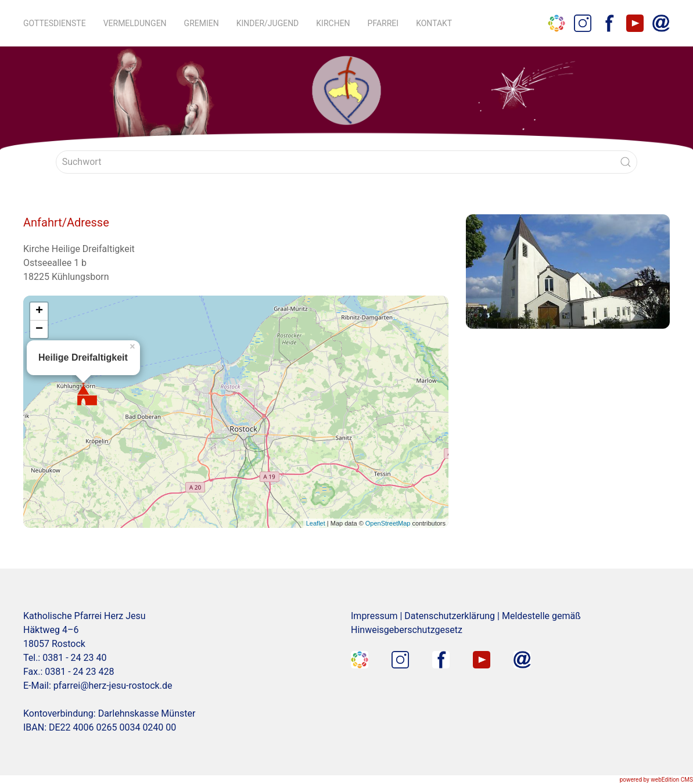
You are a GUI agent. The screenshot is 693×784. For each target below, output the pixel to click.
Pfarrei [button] (383, 23)
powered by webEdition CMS (656, 780)
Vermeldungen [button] (135, 23)
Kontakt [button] (434, 23)
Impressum (374, 616)
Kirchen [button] (333, 23)
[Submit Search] (626, 162)
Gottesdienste (55, 23)
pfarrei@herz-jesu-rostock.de (113, 686)
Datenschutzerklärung (450, 616)
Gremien (202, 23)
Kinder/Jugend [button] (268, 23)
